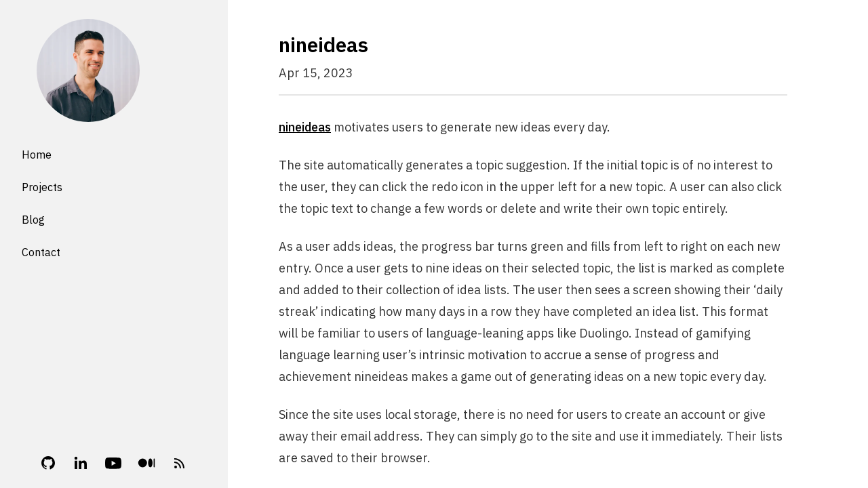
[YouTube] (113, 463)
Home (37, 155)
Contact (41, 252)
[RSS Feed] (180, 463)
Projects (42, 187)
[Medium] (146, 463)
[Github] (48, 463)
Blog (33, 220)
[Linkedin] (81, 463)
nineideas (305, 127)
